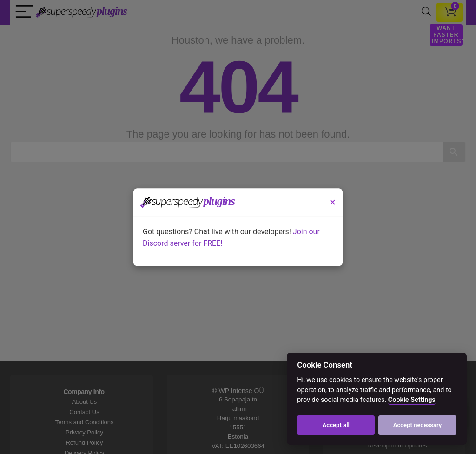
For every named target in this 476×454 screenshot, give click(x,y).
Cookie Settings (412, 400)
